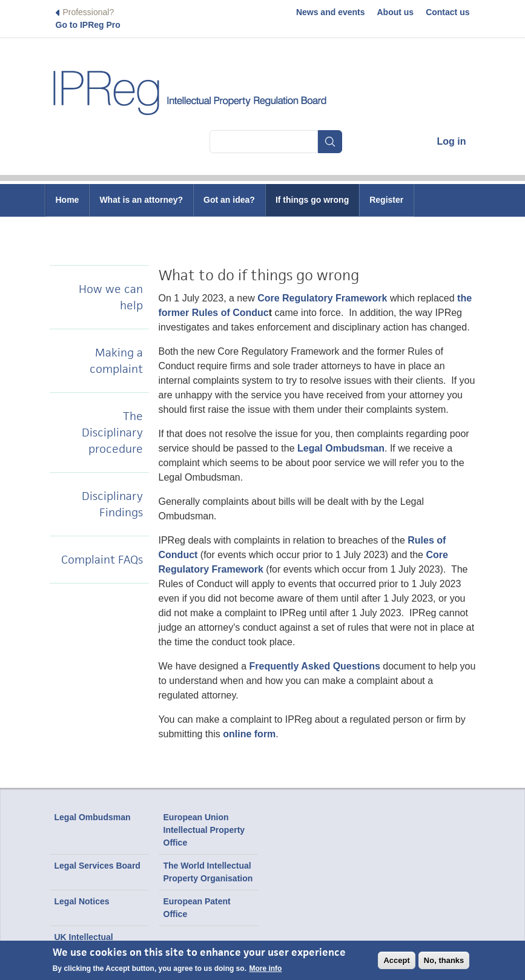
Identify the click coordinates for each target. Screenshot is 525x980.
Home (68, 200)
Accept (396, 960)
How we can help (111, 297)
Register (386, 200)
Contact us (447, 12)
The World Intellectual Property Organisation (208, 872)
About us (396, 12)
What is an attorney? (141, 200)
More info (265, 968)
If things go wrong (312, 200)
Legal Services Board (97, 866)
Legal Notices (82, 901)
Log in (452, 141)
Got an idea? (229, 200)
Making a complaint (116, 361)
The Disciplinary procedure (112, 432)
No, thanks (444, 960)
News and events (331, 12)
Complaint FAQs (102, 560)
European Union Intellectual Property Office (204, 830)
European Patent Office (197, 908)
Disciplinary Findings (112, 504)
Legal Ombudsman (93, 817)
